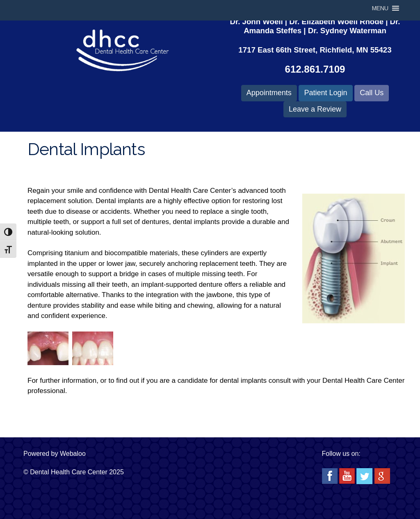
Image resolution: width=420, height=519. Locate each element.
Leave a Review (315, 109)
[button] (380, 8)
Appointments (269, 93)
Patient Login (325, 93)
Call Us (372, 93)
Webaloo (73, 454)
